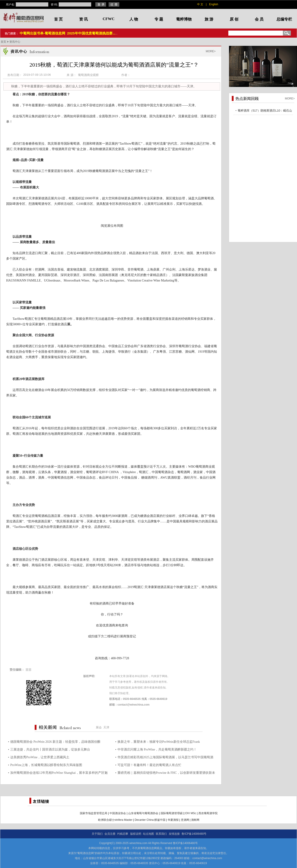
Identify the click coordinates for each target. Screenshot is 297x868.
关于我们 (97, 834)
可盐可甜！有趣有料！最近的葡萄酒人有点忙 (149, 765)
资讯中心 (15, 42)
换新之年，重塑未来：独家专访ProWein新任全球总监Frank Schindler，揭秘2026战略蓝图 (159, 742)
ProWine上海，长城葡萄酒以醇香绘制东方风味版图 (46, 765)
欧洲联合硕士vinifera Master (115, 820)
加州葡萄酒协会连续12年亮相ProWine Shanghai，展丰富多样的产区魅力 (59, 773)
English (214, 4)
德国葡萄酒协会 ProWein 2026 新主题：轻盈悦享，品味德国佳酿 (55, 742)
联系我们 (161, 834)
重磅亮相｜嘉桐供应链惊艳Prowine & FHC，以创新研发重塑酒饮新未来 (166, 773)
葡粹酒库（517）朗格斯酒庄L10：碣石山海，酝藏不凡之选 (265, 111)
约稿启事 (123, 834)
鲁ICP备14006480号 (194, 834)
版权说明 (136, 834)
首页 (4, 42)
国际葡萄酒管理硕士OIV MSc (178, 813)
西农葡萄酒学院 (208, 813)
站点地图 (148, 834)
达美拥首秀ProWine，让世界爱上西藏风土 (40, 757)
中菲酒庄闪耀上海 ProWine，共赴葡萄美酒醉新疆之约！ (157, 749)
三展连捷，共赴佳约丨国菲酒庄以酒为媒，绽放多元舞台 (50, 749)
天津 (106, 727)
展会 (99, 727)
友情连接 (174, 834)
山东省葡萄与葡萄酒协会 (143, 813)
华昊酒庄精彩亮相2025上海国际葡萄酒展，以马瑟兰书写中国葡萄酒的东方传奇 (165, 758)
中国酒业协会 (118, 813)
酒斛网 (195, 820)
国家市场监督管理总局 (94, 813)
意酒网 (185, 820)
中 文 (200, 4)
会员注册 (110, 834)
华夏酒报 (173, 820)
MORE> (211, 51)
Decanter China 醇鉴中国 (150, 820)
